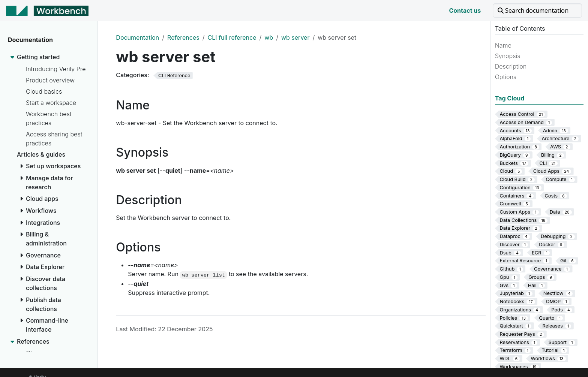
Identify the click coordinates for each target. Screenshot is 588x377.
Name (503, 45)
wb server (295, 37)
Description (511, 66)
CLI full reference (232, 37)
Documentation (137, 37)
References (183, 37)
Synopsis (508, 56)
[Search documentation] (537, 10)
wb (269, 37)
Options (506, 77)
